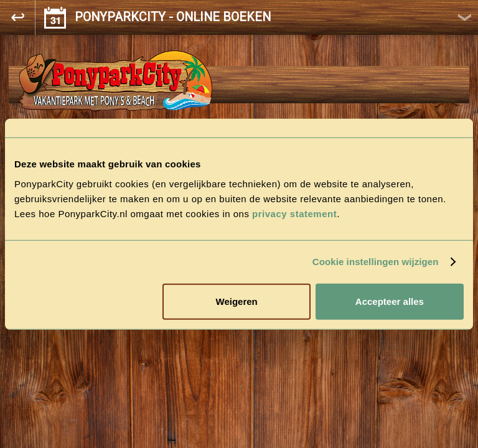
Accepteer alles (390, 301)
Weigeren (237, 301)
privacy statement (294, 213)
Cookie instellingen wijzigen (376, 262)
